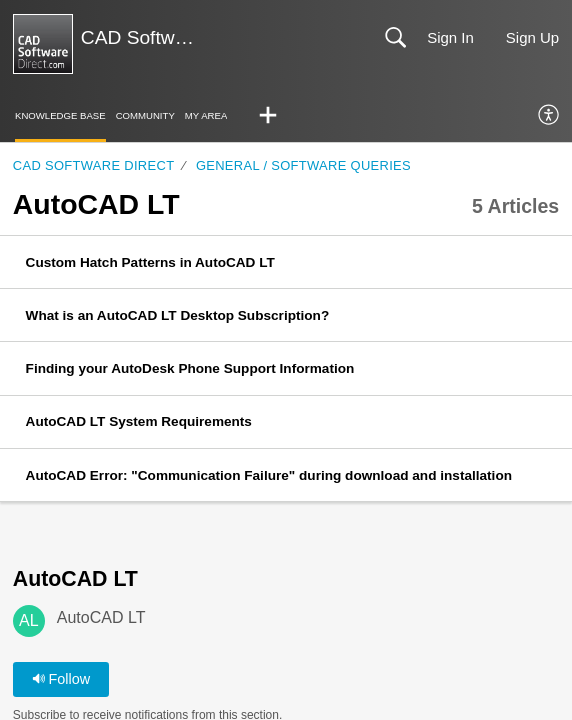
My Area (206, 115)
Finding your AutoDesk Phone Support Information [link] (190, 368)
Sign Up (532, 37)
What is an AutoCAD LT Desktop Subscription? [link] (178, 315)
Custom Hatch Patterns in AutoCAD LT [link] (150, 262)
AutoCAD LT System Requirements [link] (139, 421)
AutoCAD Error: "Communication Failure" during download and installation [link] (269, 475)
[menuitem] (549, 116)
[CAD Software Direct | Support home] (43, 44)
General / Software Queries (303, 165)
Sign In (450, 37)
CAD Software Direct (94, 165)
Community (145, 115)
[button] (268, 116)
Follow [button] (61, 679)
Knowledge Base (60, 115)
